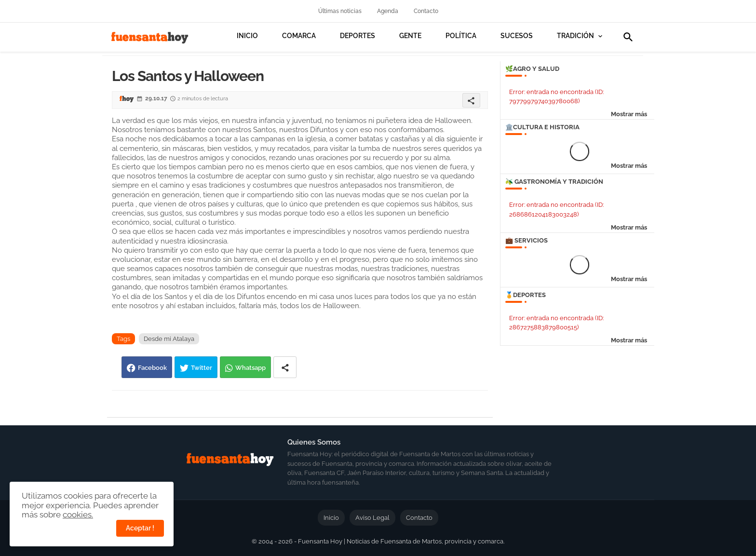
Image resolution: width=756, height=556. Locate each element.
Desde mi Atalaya (169, 339)
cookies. (78, 515)
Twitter (202, 368)
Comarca (299, 36)
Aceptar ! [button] (140, 528)
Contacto (426, 11)
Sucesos (517, 36)
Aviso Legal (372, 518)
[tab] (247, 43)
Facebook (152, 368)
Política (461, 36)
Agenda (388, 11)
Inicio (247, 36)
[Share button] (285, 367)
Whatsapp (250, 368)
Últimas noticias (340, 11)
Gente (410, 36)
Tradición (575, 36)
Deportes (358, 36)
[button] (628, 37)
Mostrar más (629, 114)
